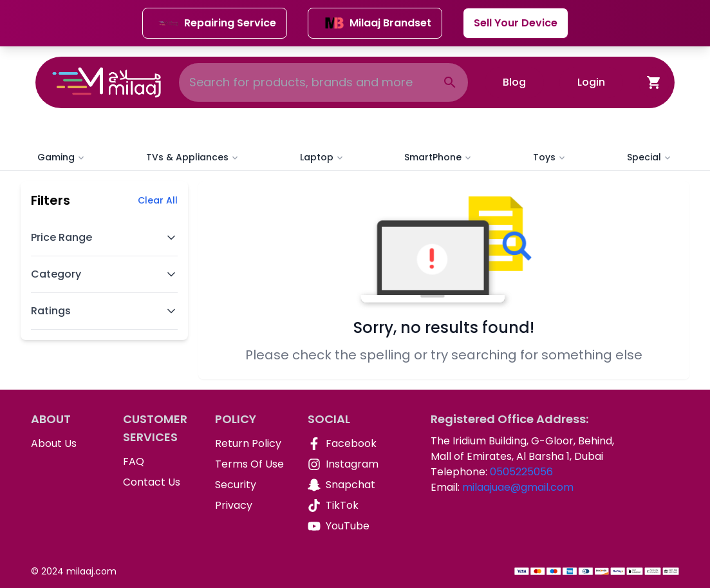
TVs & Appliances (193, 157)
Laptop (322, 157)
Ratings (104, 311)
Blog (514, 82)
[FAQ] (159, 462)
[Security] (251, 485)
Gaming (62, 157)
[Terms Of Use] (251, 464)
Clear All (158, 200)
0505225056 (521, 472)
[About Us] (67, 444)
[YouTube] (343, 526)
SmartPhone (439, 157)
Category (104, 274)
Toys (550, 157)
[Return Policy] (251, 444)
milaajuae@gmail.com (518, 487)
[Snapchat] (343, 485)
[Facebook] (343, 444)
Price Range (104, 237)
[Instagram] (343, 464)
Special (650, 157)
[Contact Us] (159, 482)
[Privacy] (251, 506)
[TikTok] (343, 506)
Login (591, 82)
